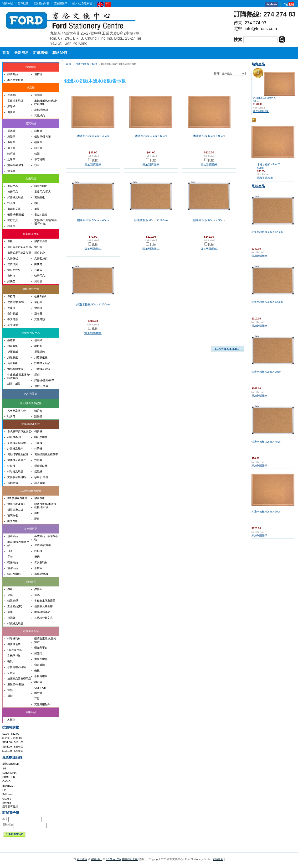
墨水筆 (11, 131)
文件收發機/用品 (17, 477)
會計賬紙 (13, 314)
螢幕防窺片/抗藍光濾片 (45, 640)
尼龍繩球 (40, 352)
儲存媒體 (40, 665)
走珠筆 (11, 159)
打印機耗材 (14, 638)
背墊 (10, 690)
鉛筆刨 (11, 226)
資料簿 (11, 276)
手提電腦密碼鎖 (17, 667)
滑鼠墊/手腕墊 (16, 684)
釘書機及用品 (15, 197)
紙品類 (31, 88)
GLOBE (7, 799)
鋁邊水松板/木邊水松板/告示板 (45, 506)
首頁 (68, 64)
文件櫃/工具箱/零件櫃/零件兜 (46, 222)
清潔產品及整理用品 (19, 679)
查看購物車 (61, 3)
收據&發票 (40, 296)
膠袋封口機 (41, 466)
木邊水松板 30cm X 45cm (93, 136)
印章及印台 (41, 186)
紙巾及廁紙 (14, 574)
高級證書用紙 (15, 101)
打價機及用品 (15, 623)
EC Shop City (114, 859)
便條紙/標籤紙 (16, 214)
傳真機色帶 (14, 644)
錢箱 (10, 589)
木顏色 (11, 720)
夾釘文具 (13, 220)
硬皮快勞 (13, 264)
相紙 (37, 203)
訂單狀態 (23, 3)
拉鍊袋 (38, 270)
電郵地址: (8, 825)
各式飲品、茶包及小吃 (46, 538)
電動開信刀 (14, 483)
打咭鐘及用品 (15, 471)
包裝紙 (38, 340)
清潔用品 (13, 568)
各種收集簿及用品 (45, 601)
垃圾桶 (38, 551)
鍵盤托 (38, 653)
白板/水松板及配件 (31, 491)
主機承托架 (14, 656)
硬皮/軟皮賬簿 (16, 302)
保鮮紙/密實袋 (43, 545)
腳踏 (10, 696)
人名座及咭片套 (17, 411)
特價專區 (31, 67)
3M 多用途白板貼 (17, 498)
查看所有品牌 (10, 806)
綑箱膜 (11, 340)
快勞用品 (40, 276)
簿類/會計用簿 (31, 289)
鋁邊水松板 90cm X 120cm (93, 304)
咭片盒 (38, 411)
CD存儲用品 (15, 650)
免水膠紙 (13, 363)
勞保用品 (13, 562)
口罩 (10, 551)
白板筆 (38, 131)
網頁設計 (97, 859)
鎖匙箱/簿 (13, 601)
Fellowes (8, 794)
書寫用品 (31, 123)
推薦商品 (13, 74)
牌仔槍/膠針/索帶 (44, 380)
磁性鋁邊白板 (15, 510)
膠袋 (37, 375)
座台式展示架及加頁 (19, 247)
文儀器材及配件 (31, 424)
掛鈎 (37, 557)
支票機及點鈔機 (17, 443)
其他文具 (31, 582)
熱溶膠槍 (40, 483)
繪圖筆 (38, 142)
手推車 (38, 568)
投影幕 (38, 460)
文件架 (11, 673)
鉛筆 (37, 154)
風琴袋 (38, 281)
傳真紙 (11, 112)
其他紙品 (40, 115)
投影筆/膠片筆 (43, 136)
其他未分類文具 (44, 618)
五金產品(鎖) (15, 606)
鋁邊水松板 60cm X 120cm (151, 220)
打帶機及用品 (42, 363)
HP (4, 790)
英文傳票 (13, 325)
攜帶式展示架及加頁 (19, 253)
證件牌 (38, 416)
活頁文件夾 (14, 270)
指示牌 (11, 618)
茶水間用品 (31, 529)
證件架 (38, 589)
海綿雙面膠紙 (15, 369)
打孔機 (11, 203)
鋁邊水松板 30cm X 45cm (93, 220)
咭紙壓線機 (41, 437)
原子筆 (11, 148)
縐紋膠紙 (13, 357)
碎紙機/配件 (14, 437)
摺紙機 (38, 471)
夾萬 (10, 595)
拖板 (37, 670)
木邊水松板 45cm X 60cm (151, 136)
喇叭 (10, 661)
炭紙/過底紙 (41, 110)
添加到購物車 (93, 165)
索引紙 (38, 247)
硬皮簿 (11, 308)
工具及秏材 (41, 562)
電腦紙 (38, 95)
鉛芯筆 (38, 148)
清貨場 (38, 74)
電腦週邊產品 (31, 631)
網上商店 (82, 859)
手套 (10, 557)
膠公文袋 (40, 253)
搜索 (238, 40)
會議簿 (38, 308)
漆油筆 (11, 136)
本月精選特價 (15, 80)
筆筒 (37, 209)
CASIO (6, 781)
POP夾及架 (31, 394)
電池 (37, 595)
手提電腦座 (41, 676)
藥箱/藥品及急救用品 (18, 544)
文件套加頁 (41, 258)
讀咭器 (38, 682)
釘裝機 (11, 466)
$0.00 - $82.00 (11, 734)
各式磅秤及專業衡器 (19, 431)
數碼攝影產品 (42, 612)
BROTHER (9, 777)
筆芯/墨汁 (40, 159)
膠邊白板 (40, 498)
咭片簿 (11, 416)
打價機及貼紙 (42, 369)
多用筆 (11, 142)
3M (4, 769)
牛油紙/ (12, 95)
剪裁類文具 (14, 209)
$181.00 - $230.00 (13, 747)
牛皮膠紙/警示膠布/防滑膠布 (19, 376)
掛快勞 (38, 264)
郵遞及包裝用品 (31, 333)
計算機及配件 (15, 449)
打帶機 (38, 449)
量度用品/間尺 (43, 192)
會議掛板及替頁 (17, 504)
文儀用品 (31, 178)
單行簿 (11, 296)
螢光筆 (11, 171)
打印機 (38, 443)
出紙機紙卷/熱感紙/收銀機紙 (46, 102)
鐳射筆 (38, 693)
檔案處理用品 (31, 234)
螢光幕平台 (41, 648)
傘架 (10, 612)
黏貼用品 (13, 186)
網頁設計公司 (130, 859)
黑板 (37, 513)
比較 (95, 160)
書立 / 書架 (41, 214)
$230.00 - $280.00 (13, 751)
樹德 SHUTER (11, 764)
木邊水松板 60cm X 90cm (209, 136)
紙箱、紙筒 (14, 384)
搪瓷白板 (13, 521)
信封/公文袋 (41, 386)
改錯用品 (13, 192)
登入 (75, 3)
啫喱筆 (11, 154)
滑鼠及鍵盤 (41, 659)
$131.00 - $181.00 (13, 742)
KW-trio (7, 803)
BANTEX (8, 786)
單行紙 (38, 302)
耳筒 (37, 699)
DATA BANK (9, 773)
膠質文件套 (41, 241)
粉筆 (37, 165)
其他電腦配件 (42, 704)
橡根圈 (38, 346)
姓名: (5, 818)
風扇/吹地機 (41, 574)
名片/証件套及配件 (31, 403)
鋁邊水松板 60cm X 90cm (209, 220)
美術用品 (31, 712)
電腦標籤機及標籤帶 (46, 454)
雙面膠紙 (13, 352)
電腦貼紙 (40, 197)
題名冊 (38, 314)
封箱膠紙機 (41, 357)
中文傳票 (13, 319)
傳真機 (38, 431)
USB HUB (40, 688)
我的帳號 (8, 3)
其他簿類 (40, 319)
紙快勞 (11, 281)
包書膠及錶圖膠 (44, 606)
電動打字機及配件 (18, 454)
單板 (10, 241)
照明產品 (13, 536)
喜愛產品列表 (41, 3)
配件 (37, 519)
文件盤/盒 (13, 258)
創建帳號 (87, 3)
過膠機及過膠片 (17, 460)
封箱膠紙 (13, 346)
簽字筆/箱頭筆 (16, 165)
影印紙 (11, 106)
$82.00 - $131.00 (12, 738)
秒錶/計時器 (41, 477)
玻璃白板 (13, 515)
